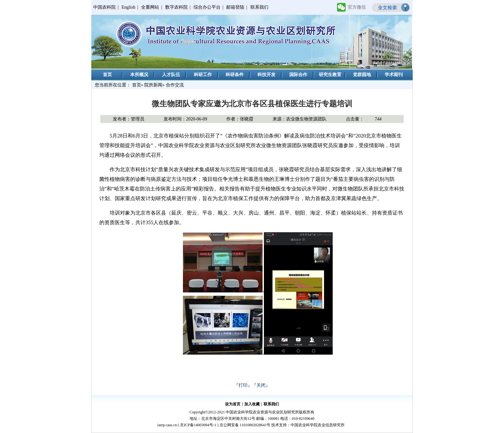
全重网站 (150, 7)
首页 (107, 75)
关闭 (261, 385)
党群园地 (362, 75)
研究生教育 (330, 75)
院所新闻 (153, 85)
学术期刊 (394, 75)
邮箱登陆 (235, 7)
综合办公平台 (207, 7)
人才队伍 (171, 75)
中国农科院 (104, 7)
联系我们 (259, 7)
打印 (243, 385)
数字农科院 (176, 7)
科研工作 (203, 75)
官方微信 (357, 7)
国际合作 (298, 75)
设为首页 (233, 404)
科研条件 (235, 75)
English (128, 7)
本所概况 (139, 75)
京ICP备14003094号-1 (198, 425)
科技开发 (266, 75)
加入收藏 (252, 404)
